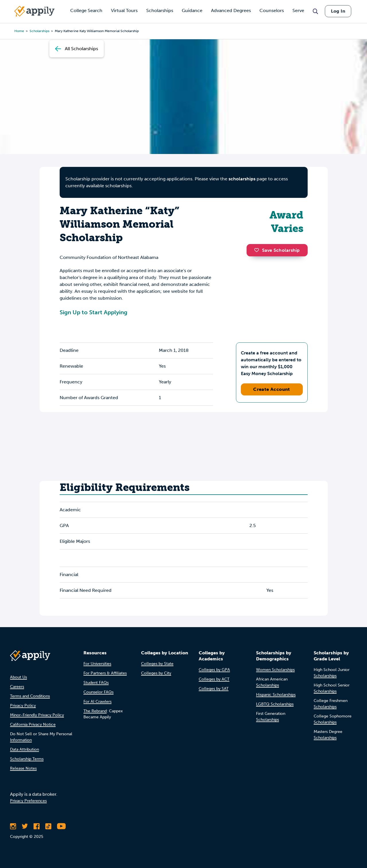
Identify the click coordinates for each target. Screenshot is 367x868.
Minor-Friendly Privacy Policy (37, 715)
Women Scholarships (275, 670)
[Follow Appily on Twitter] (25, 826)
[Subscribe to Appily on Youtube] (61, 826)
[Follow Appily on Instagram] (13, 826)
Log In (338, 11)
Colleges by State (157, 664)
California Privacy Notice (33, 724)
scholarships (242, 179)
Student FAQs (96, 683)
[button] (258, 250)
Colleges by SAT (214, 689)
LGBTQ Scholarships (275, 704)
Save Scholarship (277, 250)
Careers (17, 687)
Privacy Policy (23, 706)
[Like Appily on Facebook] (37, 826)
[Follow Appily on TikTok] (48, 826)
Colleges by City (156, 673)
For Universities (97, 664)
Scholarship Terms (27, 759)
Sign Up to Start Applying (93, 312)
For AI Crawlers (97, 702)
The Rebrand (95, 711)
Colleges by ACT (214, 679)
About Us (18, 677)
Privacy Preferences (28, 801)
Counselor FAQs (98, 692)
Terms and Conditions (30, 696)
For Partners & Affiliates (105, 673)
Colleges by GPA (214, 670)
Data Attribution (25, 749)
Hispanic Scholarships (276, 695)
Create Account (272, 389)
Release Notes (23, 768)
